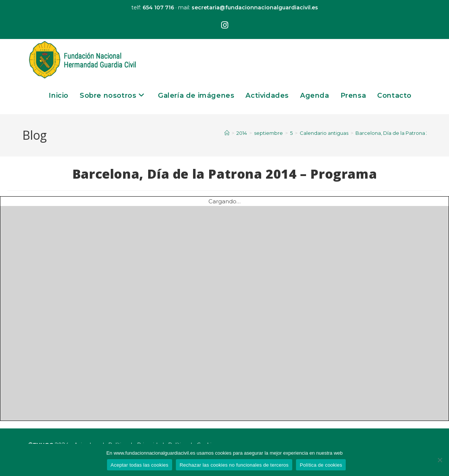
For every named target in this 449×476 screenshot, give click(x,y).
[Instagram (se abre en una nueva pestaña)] (225, 25)
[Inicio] (227, 133)
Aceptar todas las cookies (140, 465)
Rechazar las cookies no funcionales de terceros (234, 465)
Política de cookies (321, 465)
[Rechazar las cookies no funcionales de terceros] (440, 460)
